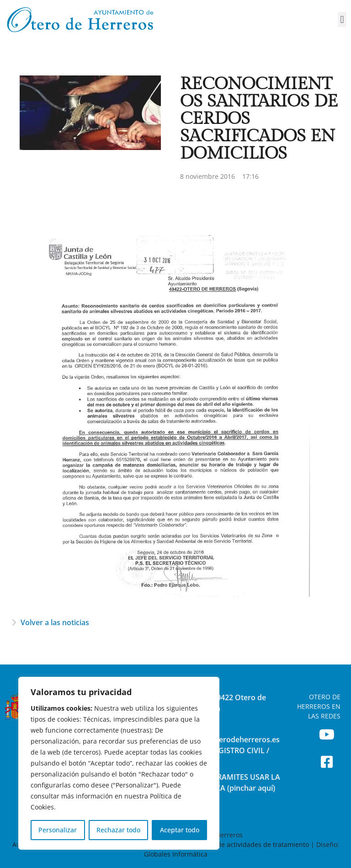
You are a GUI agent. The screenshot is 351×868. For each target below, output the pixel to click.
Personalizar (58, 830)
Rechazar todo (118, 830)
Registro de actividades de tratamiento (250, 844)
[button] (342, 19)
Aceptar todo (180, 830)
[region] (119, 763)
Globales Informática (176, 854)
